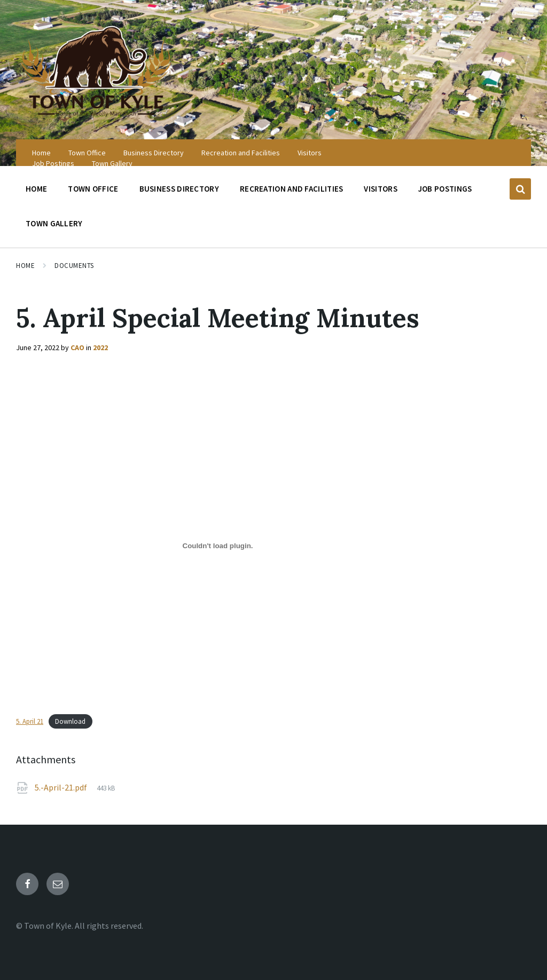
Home (25, 266)
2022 (100, 347)
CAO (77, 347)
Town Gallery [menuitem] (112, 163)
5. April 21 (30, 721)
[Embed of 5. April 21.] (218, 546)
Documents (74, 266)
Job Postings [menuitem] (53, 163)
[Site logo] (96, 118)
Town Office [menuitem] (87, 153)
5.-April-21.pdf (62, 787)
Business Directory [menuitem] (154, 153)
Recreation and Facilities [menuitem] (241, 153)
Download (70, 721)
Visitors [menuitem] (310, 153)
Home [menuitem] (41, 153)
